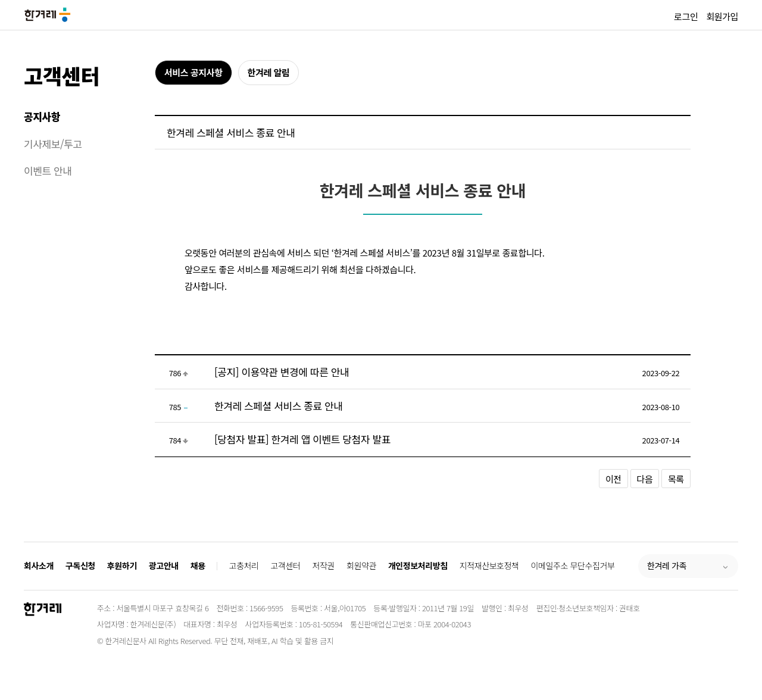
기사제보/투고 (53, 144)
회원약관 (361, 565)
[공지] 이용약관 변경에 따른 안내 (282, 372)
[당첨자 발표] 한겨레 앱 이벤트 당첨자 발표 (302, 439)
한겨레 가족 (667, 565)
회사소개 (39, 565)
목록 (676, 479)
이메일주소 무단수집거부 (573, 565)
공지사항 (42, 116)
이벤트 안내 (48, 171)
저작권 (324, 565)
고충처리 (244, 565)
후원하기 (122, 565)
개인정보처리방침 (418, 565)
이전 (613, 479)
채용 (198, 565)
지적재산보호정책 (489, 565)
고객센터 (62, 75)
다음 (645, 479)
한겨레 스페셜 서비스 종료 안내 (279, 406)
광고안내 (164, 565)
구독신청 (80, 565)
